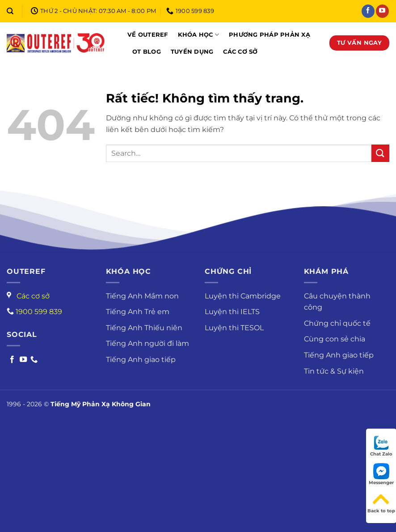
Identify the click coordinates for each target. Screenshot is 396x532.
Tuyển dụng (192, 52)
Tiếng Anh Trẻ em (138, 312)
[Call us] (34, 360)
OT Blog (147, 52)
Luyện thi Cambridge (243, 296)
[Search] (10, 11)
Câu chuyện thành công (337, 302)
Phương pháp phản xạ (270, 35)
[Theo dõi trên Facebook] (368, 11)
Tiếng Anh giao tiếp (141, 360)
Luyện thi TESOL (234, 328)
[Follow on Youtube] (23, 360)
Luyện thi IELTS (232, 312)
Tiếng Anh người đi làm (147, 343)
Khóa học (199, 35)
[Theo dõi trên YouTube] (382, 11)
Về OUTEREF (148, 35)
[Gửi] (380, 153)
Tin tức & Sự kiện (334, 371)
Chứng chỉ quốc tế (337, 323)
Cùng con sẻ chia (335, 339)
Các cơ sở (240, 52)
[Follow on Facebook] (12, 360)
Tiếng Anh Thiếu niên (144, 328)
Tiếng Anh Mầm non (142, 296)
